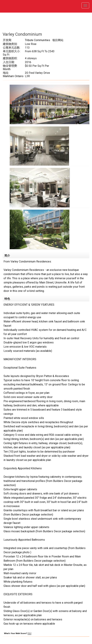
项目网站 (58, 40)
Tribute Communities (38, 40)
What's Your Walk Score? (18, 633)
